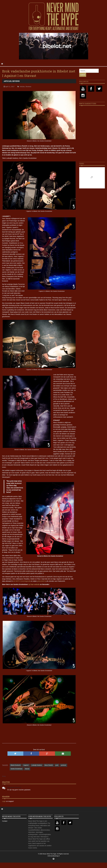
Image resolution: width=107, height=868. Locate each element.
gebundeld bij (42, 581)
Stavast (27, 769)
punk (57, 765)
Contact (5, 821)
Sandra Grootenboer (16, 769)
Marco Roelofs (49, 765)
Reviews (16, 81)
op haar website (34, 584)
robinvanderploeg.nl (53, 856)
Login (4, 801)
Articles (8, 81)
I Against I (26, 765)
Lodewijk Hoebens (37, 765)
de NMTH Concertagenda (22, 581)
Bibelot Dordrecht (16, 765)
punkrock (64, 765)
